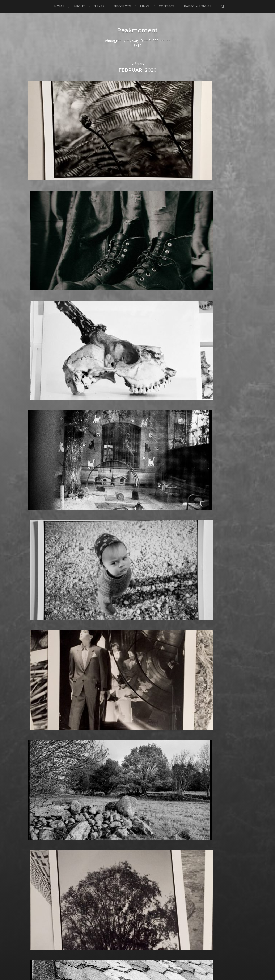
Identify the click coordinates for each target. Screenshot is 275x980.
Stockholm (113, 879)
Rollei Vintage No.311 (121, 839)
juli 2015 (35, 654)
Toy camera (114, 903)
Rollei (109, 832)
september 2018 (42, 526)
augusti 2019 (39, 489)
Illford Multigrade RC (122, 668)
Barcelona (113, 466)
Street (109, 883)
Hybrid (110, 651)
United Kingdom (118, 913)
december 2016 (41, 597)
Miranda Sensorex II (120, 755)
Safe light (112, 849)
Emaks (109, 563)
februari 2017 (39, 590)
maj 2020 (36, 459)
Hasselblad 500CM (119, 644)
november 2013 (41, 721)
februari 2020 (40, 469)
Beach (109, 469)
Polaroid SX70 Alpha (121, 822)
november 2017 (41, 560)
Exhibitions (113, 570)
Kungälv (111, 715)
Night (109, 762)
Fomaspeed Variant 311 (123, 590)
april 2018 (36, 543)
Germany (112, 617)
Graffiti (110, 627)
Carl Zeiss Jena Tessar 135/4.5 (128, 499)
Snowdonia (113, 869)
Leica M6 (111, 728)
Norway (110, 779)
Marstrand (113, 745)
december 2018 (42, 516)
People (110, 792)
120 (107, 422)
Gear (108, 614)
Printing (111, 829)
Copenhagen (115, 523)
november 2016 (41, 600)
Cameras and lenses (120, 489)
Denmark (112, 540)
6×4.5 (108, 436)
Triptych (111, 910)
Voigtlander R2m (118, 920)
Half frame (113, 637)
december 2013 (41, 718)
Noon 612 (112, 772)
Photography (115, 795)
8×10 (108, 446)
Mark (108, 742)
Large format (115, 725)
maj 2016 (36, 621)
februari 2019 (39, 510)
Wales (109, 923)
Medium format (117, 752)
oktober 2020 (40, 442)
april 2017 (36, 584)
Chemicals (112, 503)
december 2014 (41, 678)
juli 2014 (35, 694)
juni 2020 (36, 456)
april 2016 (36, 624)
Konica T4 (112, 705)
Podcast (111, 812)
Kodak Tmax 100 (118, 694)
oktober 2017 (39, 563)
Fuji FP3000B (115, 610)
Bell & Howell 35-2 (119, 473)
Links (145, 6)
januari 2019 (38, 513)
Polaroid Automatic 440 (124, 819)
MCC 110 (111, 748)
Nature (110, 758)
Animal (110, 459)
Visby (108, 916)
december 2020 (42, 436)
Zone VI (110, 933)
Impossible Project (119, 671)
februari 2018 (40, 550)
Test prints (113, 896)
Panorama (113, 785)
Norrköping (114, 775)
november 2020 (42, 439)
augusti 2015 (39, 651)
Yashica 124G (114, 927)
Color (108, 510)
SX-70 (109, 893)
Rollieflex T (113, 846)
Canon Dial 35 (115, 493)
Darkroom (113, 530)
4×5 (107, 429)
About (79, 6)
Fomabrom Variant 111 (122, 584)
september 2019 (42, 486)
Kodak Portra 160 (118, 691)
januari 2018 (39, 553)
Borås (109, 486)
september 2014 (42, 688)
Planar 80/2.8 (115, 805)
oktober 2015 (39, 644)
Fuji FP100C (114, 607)
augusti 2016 (39, 610)
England (111, 567)
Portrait (110, 826)
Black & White (116, 479)
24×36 (109, 425)
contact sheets (116, 516)
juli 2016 (35, 614)
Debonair (112, 536)
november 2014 (41, 681)
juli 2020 (36, 452)
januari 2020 (39, 473)
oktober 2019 (39, 483)
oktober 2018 (40, 523)
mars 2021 (37, 425)
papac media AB (198, 6)
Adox (108, 449)
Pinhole (110, 799)
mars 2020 (37, 466)
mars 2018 (37, 547)
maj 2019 (36, 499)
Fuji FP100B (114, 604)
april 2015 (36, 664)
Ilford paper (114, 664)
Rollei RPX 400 (117, 836)
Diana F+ (111, 547)
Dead (108, 533)
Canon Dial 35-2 (117, 496)
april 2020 (37, 462)
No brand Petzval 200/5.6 (125, 768)
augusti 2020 (40, 449)
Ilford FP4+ (113, 654)
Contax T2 (113, 520)
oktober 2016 (39, 604)
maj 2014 (36, 701)
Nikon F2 (111, 765)
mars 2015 (37, 668)
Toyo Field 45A (116, 906)
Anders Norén (145, 966)
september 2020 (43, 446)
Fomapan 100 (115, 587)
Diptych (110, 550)
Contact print (115, 513)
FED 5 (109, 573)
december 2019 (41, 476)
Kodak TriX (113, 701)
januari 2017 (38, 594)
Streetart (112, 886)
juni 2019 (36, 496)
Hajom (109, 634)
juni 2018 (36, 536)
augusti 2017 (39, 570)
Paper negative (117, 789)
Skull (108, 866)
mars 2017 (37, 587)
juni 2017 (36, 577)
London (110, 731)
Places (109, 802)
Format (110, 597)
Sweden (111, 890)
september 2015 (42, 647)
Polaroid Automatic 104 (123, 816)
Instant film (114, 678)
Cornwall (111, 526)
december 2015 (41, 637)
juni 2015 (36, 658)
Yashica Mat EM (117, 930)
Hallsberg (112, 641)
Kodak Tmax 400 (118, 698)
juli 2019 (35, 493)
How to (110, 647)
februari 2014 (39, 711)
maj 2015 (36, 661)
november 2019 (41, 479)
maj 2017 (36, 580)
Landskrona (114, 721)
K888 (109, 688)
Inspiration (113, 674)
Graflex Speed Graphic (123, 631)
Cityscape (112, 506)
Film (107, 577)
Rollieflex (112, 842)
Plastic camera (116, 809)
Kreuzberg (113, 711)
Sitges (109, 863)
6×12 (107, 432)
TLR (107, 900)
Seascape (112, 853)
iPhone (110, 684)
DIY (107, 553)
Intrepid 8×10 (115, 681)
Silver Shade (114, 859)
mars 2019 (37, 506)
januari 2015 (38, 674)
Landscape (113, 718)
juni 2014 (36, 698)
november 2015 (41, 641)
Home (59, 6)
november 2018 (42, 520)
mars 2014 (37, 708)
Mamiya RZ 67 (116, 738)
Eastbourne (114, 560)
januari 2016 (38, 634)
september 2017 (42, 567)
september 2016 (42, 607)
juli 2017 (35, 573)
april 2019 (36, 503)
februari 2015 (39, 671)
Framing (111, 600)
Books (109, 483)
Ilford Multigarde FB (121, 661)
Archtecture (114, 462)
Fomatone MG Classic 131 (124, 594)
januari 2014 (38, 715)
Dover (109, 557)
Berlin (109, 476)
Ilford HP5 (113, 658)
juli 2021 (35, 422)
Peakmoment (137, 30)
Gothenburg (115, 621)
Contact (167, 6)
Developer (113, 543)
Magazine (112, 735)
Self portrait (114, 856)
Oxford (110, 782)
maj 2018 (36, 540)
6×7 (107, 442)
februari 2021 (39, 429)
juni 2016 (36, 617)
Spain (109, 873)
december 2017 (41, 557)
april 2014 (36, 705)
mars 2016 (37, 627)
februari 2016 (39, 631)
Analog (110, 456)
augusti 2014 (39, 691)
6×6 (107, 439)
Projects (122, 6)
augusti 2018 (39, 530)
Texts (99, 6)
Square (110, 876)
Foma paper (114, 580)
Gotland (111, 624)
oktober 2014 (39, 684)
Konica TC (112, 708)
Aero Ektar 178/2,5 (119, 452)
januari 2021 (38, 432)
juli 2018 (35, 533)
